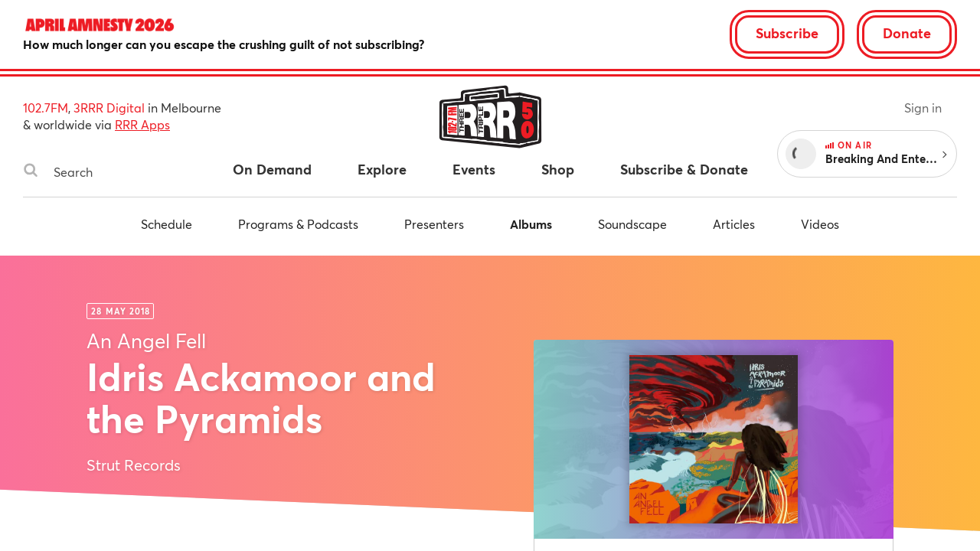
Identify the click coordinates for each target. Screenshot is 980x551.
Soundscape (632, 224)
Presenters (434, 224)
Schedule (167, 224)
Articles (734, 224)
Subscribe (787, 33)
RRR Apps (142, 124)
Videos (820, 224)
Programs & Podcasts (298, 224)
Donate (907, 33)
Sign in (923, 108)
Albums (531, 224)
